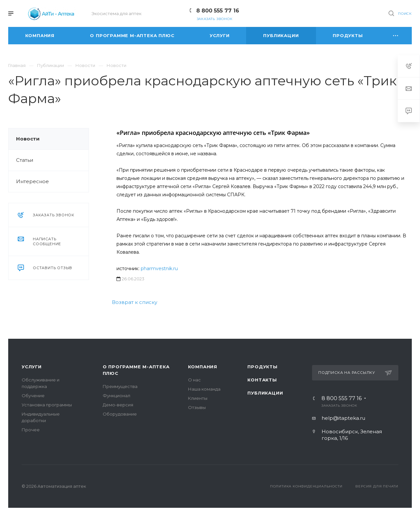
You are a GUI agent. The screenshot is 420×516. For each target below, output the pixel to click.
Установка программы (47, 405)
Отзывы (197, 407)
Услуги (32, 367)
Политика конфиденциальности (306, 486)
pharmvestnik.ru (159, 269)
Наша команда (204, 389)
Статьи (25, 160)
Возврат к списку (135, 302)
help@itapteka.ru (343, 418)
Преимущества (120, 386)
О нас (194, 380)
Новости (28, 139)
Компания (203, 367)
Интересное (32, 181)
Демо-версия (118, 405)
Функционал (116, 396)
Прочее (31, 430)
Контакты (262, 380)
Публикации (265, 393)
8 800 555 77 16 (218, 11)
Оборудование (120, 414)
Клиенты (198, 398)
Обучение (33, 396)
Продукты (262, 367)
